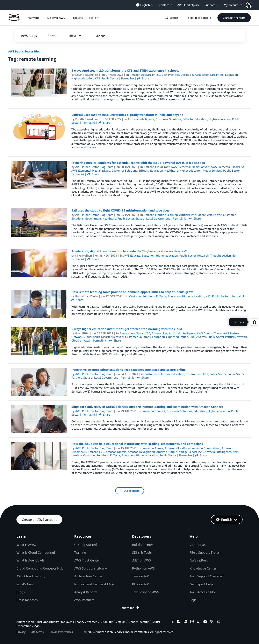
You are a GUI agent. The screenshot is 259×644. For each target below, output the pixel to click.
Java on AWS (141, 576)
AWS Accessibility (202, 592)
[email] (218, 622)
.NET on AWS (142, 560)
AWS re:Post (199, 560)
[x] (172, 622)
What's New (25, 584)
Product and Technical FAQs (94, 584)
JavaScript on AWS (146, 592)
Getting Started (85, 545)
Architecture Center (88, 576)
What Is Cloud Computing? (36, 552)
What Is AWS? (26, 545)
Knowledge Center (203, 568)
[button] (252, 5)
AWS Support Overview (207, 576)
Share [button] (143, 78)
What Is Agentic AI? (30, 560)
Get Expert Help (201, 584)
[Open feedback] (254, 322)
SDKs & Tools (142, 552)
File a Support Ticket (204, 552)
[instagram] (192, 622)
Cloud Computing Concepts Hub (40, 568)
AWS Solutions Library (91, 568)
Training (80, 552)
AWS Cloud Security (31, 576)
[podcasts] (212, 622)
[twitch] (199, 622)
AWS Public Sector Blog (24, 51)
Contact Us (198, 545)
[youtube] (205, 622)
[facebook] (179, 622)
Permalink (128, 78)
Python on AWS (143, 568)
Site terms (37, 632)
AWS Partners (84, 600)
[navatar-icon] (249, 5)
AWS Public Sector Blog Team (94, 167)
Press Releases (27, 600)
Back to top (129, 608)
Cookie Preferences (61, 632)
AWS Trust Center (87, 560)
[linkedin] (185, 622)
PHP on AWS (141, 584)
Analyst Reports (86, 592)
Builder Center (143, 545)
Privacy (21, 632)
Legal (194, 600)
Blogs (21, 592)
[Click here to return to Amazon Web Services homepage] (14, 20)
